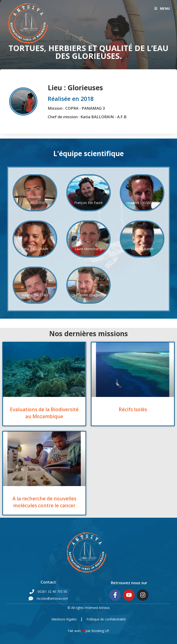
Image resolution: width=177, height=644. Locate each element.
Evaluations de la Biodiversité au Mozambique (44, 413)
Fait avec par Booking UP (88, 631)
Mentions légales (64, 619)
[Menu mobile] (162, 8)
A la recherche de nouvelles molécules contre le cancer (44, 502)
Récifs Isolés (133, 409)
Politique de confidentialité (106, 619)
